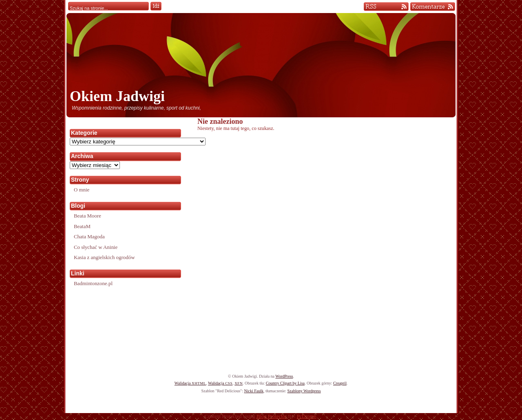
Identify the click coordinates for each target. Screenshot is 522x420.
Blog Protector (272, 416)
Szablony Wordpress (304, 391)
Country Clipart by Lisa (285, 383)
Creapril (340, 383)
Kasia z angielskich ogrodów (104, 257)
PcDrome (307, 416)
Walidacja (190, 383)
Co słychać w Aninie (96, 247)
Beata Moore (87, 216)
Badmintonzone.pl (93, 283)
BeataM (82, 226)
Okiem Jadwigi (117, 96)
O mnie (82, 190)
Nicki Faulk (254, 391)
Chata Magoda (89, 236)
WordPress (284, 376)
